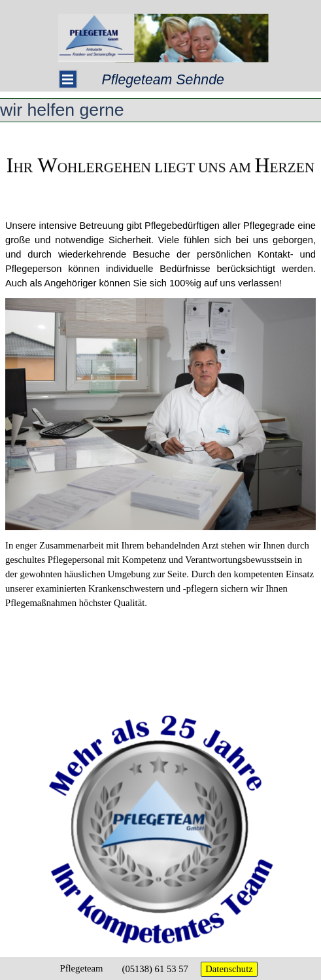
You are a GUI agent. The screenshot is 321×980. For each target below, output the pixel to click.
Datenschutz (229, 969)
